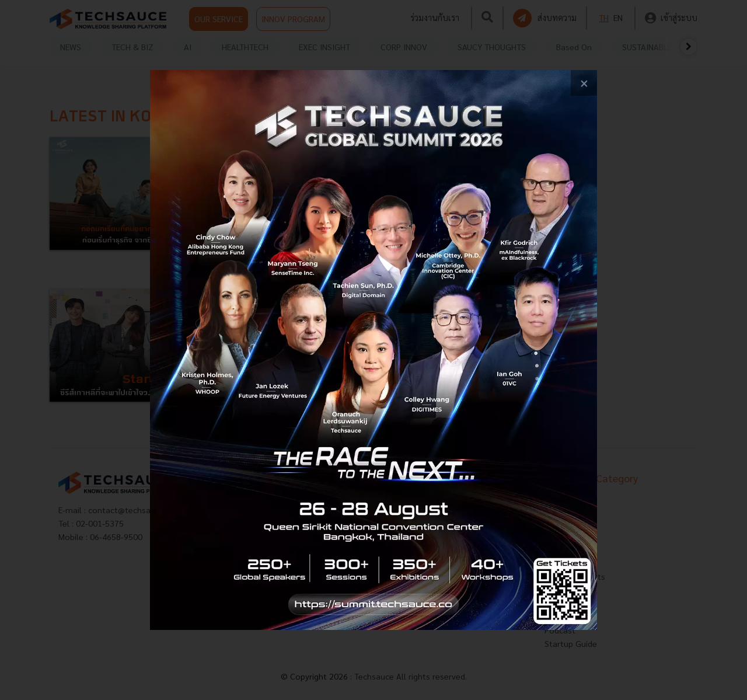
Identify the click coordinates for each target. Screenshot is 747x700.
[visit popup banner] (374, 350)
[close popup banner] (584, 83)
